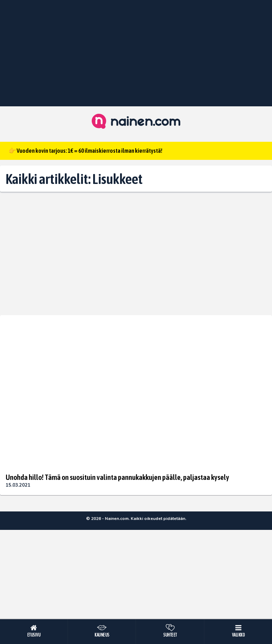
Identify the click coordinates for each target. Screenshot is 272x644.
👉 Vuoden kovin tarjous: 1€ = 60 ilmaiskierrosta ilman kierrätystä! (85, 151)
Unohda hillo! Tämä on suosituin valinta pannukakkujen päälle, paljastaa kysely (117, 477)
